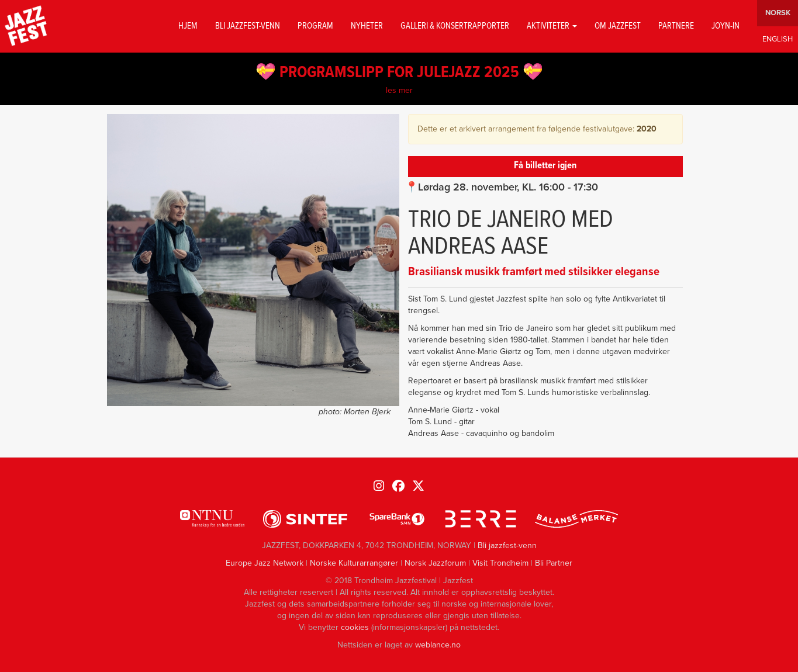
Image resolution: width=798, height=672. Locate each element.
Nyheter (367, 26)
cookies (355, 627)
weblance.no (438, 645)
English (778, 39)
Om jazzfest (618, 26)
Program (315, 26)
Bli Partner (554, 563)
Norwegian (778, 13)
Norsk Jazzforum (435, 563)
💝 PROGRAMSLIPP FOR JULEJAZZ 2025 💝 (399, 73)
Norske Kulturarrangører (354, 563)
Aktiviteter (552, 26)
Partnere (676, 26)
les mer (399, 90)
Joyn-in (726, 26)
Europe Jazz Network (265, 563)
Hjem (188, 26)
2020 (647, 129)
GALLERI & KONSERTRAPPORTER (455, 26)
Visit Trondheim (500, 563)
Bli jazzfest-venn (248, 26)
